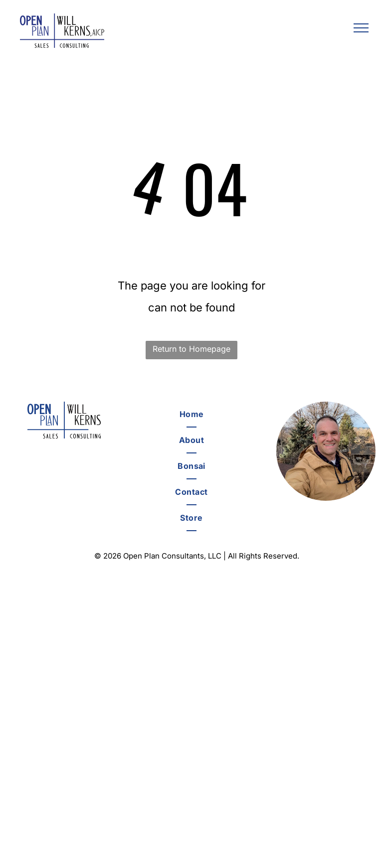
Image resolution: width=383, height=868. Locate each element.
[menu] (361, 28)
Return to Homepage (191, 349)
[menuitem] (191, 415)
